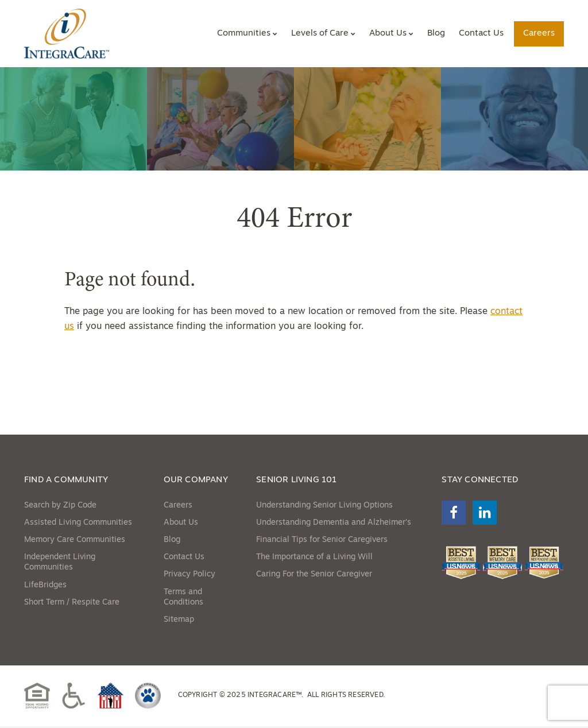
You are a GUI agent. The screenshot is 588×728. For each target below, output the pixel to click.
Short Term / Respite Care (72, 604)
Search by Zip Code (60, 507)
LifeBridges (45, 586)
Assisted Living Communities (78, 524)
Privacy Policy (189, 576)
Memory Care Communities (75, 542)
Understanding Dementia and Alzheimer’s (334, 524)
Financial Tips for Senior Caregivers (322, 542)
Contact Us (481, 34)
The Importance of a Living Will (314, 559)
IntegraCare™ (274, 697)
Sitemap (179, 621)
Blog (436, 34)
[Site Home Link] (68, 34)
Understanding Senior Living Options (324, 507)
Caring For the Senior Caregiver (314, 576)
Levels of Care (320, 34)
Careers (539, 34)
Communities (244, 34)
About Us (388, 34)
